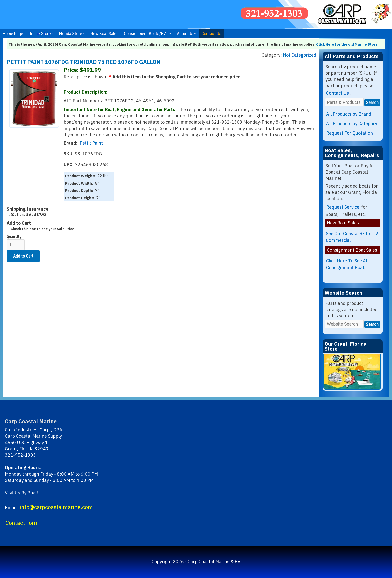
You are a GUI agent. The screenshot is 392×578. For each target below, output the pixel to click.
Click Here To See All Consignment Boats (347, 264)
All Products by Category (352, 123)
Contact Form (22, 523)
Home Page (13, 33)
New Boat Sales (105, 33)
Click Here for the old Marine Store (347, 44)
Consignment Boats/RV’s (146, 33)
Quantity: (16, 242)
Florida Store (71, 33)
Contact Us (211, 33)
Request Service (343, 207)
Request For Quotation (350, 133)
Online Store (40, 33)
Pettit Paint (91, 143)
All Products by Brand (349, 114)
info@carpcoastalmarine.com (56, 507)
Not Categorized (300, 55)
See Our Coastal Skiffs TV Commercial (352, 237)
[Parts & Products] (344, 102)
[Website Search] (344, 324)
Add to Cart (23, 256)
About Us (185, 33)
